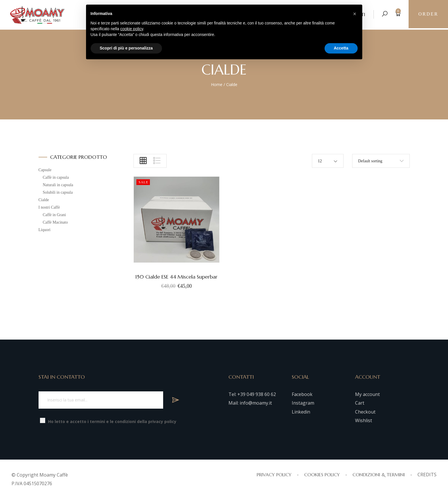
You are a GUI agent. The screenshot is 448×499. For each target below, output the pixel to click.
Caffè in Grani (55, 215)
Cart (360, 403)
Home (217, 84)
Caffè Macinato (55, 222)
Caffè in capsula (56, 177)
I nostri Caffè (49, 207)
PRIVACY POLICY (274, 475)
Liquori (45, 230)
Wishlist (364, 420)
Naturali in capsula (58, 185)
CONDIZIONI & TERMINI (379, 475)
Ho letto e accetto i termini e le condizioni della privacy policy (112, 421)
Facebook (302, 394)
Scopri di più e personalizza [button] (126, 48)
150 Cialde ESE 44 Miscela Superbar (176, 277)
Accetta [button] (341, 48)
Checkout (365, 412)
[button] (355, 14)
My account (367, 394)
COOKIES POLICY (322, 475)
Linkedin (301, 412)
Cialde (44, 200)
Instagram (303, 403)
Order (428, 14)
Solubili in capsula (58, 192)
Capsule (45, 170)
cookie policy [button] (132, 29)
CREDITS (427, 475)
